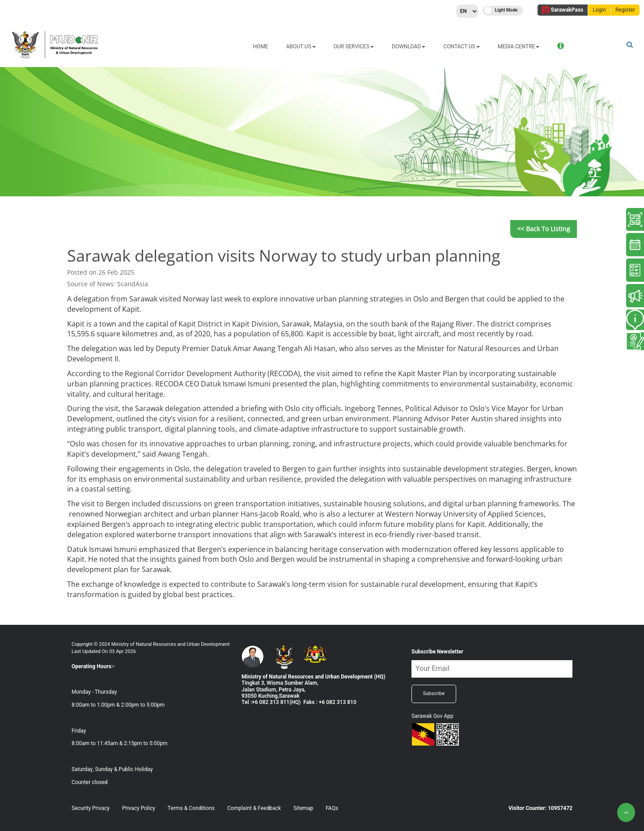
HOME (194, 47)
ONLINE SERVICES (515, 47)
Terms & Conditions (191, 808)
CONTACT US (395, 47)
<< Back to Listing (544, 229)
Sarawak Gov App (432, 716)
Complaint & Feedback (254, 808)
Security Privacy (91, 808)
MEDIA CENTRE (452, 47)
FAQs (332, 808)
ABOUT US (234, 47)
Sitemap (303, 808)
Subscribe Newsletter (437, 652)
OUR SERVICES (287, 47)
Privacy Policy (139, 808)
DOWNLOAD (342, 47)
